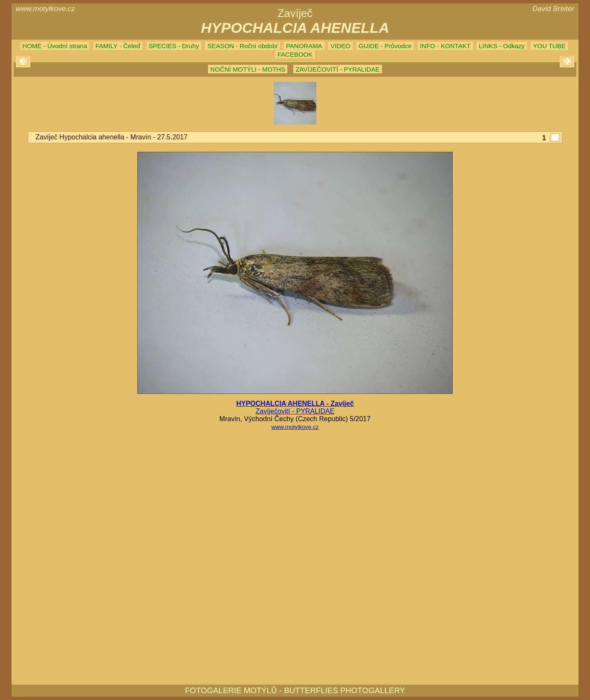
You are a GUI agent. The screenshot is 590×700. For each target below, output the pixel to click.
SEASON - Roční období (242, 46)
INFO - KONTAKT (445, 46)
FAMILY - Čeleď (118, 46)
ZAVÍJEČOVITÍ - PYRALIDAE (337, 69)
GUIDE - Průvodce (385, 46)
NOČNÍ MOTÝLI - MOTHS (248, 69)
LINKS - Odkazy (502, 46)
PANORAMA (304, 46)
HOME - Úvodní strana (55, 46)
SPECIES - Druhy (174, 46)
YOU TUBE (549, 46)
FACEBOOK (295, 54)
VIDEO (340, 46)
